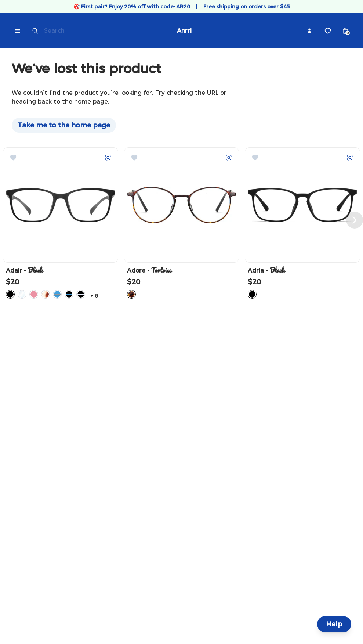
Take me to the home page (64, 125)
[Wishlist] (328, 31)
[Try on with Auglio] (108, 158)
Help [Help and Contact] (334, 624)
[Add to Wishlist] (13, 158)
